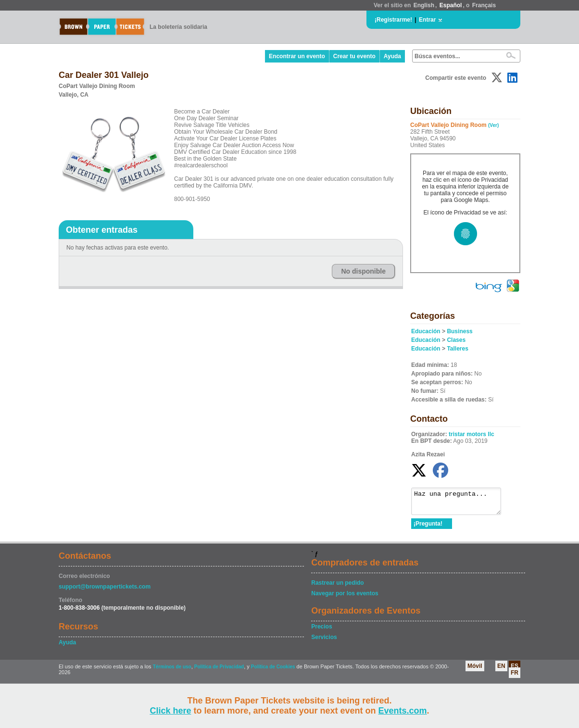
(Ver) (493, 125)
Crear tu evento (354, 56)
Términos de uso (172, 671)
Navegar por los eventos (345, 598)
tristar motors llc (472, 434)
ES (515, 670)
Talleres (457, 349)
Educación (426, 331)
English (424, 5)
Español (451, 5)
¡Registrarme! (393, 20)
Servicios (324, 641)
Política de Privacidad (219, 671)
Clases (456, 340)
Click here (170, 711)
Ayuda (392, 56)
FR (515, 677)
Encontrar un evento (297, 56)
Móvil (475, 670)
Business (459, 331)
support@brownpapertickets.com (105, 591)
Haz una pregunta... (461, 503)
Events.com (403, 711)
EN (501, 670)
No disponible (363, 271)
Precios (321, 631)
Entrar (427, 20)
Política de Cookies (273, 671)
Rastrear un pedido (337, 587)
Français (484, 5)
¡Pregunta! (428, 528)
